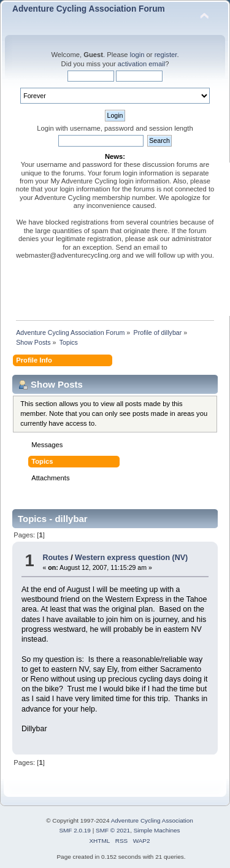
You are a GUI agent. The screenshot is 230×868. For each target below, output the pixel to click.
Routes (55, 558)
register (166, 55)
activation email (141, 64)
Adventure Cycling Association (152, 820)
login (137, 55)
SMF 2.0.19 (75, 830)
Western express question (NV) (131, 558)
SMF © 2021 (113, 830)
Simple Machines (157, 830)
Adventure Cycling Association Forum (89, 9)
